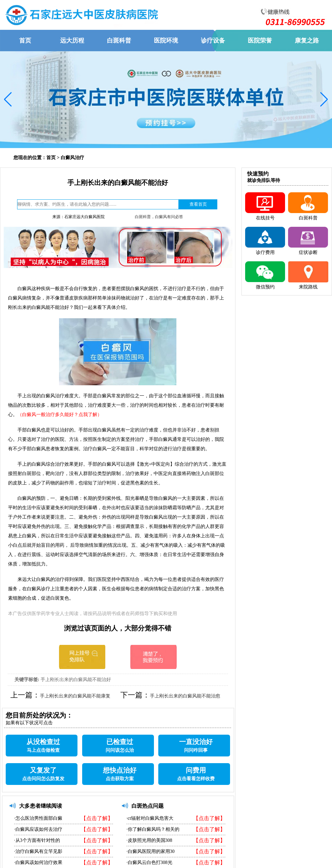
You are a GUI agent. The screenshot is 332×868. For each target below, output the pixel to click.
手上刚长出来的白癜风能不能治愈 (185, 696)
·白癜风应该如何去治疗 (38, 829)
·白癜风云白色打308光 (149, 862)
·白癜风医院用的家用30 (151, 851)
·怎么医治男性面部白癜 (38, 818)
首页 (51, 158)
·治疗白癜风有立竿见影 (38, 851)
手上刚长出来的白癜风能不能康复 (75, 696)
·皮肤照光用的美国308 (149, 840)
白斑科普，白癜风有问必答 (159, 217)
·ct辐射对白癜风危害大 (150, 818)
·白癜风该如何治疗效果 (38, 862)
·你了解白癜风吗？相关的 (153, 829)
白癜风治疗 (72, 158)
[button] (8, 99)
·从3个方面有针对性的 (37, 840)
